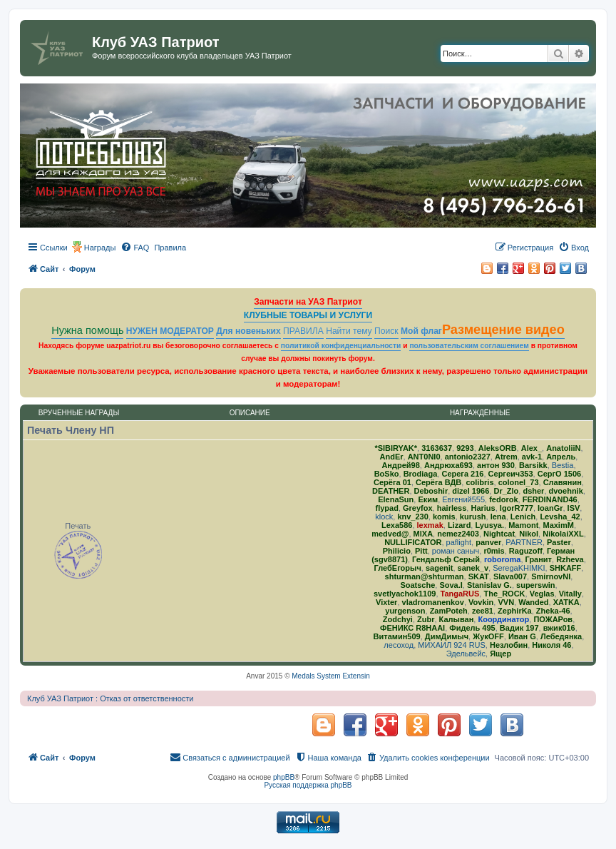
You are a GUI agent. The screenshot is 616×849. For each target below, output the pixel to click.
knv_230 (412, 517)
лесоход (399, 645)
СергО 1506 (559, 474)
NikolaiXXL (563, 534)
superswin (535, 585)
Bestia (563, 465)
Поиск (386, 331)
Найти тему (349, 331)
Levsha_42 (560, 517)
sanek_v (473, 568)
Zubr (426, 619)
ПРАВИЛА (303, 331)
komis (444, 517)
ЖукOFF (488, 636)
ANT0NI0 (424, 457)
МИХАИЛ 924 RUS (452, 645)
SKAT (479, 576)
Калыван (457, 619)
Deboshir (431, 491)
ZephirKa (515, 611)
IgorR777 (517, 508)
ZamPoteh (449, 611)
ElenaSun (396, 499)
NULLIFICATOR (413, 542)
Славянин (563, 482)
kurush (473, 517)
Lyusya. (489, 525)
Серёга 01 (392, 482)
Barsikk (533, 465)
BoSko (387, 474)
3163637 (437, 448)
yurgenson (405, 611)
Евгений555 (463, 499)
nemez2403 (458, 534)
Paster (559, 542)
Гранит (539, 559)
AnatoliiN (563, 448)
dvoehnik (566, 491)
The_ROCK (504, 594)
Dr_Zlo (506, 491)
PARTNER (524, 542)
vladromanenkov (433, 602)
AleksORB (498, 448)
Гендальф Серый (446, 559)
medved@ (390, 534)
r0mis (494, 551)
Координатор (503, 619)
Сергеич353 (511, 474)
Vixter (386, 602)
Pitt (421, 551)
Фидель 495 (472, 628)
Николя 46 (551, 645)
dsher (533, 491)
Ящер (500, 654)
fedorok (503, 499)
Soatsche (417, 585)
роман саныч (456, 551)
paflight (459, 542)
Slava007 (510, 576)
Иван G (522, 636)
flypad (387, 508)
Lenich (523, 517)
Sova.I (451, 585)
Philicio (397, 551)
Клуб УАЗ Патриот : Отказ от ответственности (110, 698)
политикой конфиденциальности (341, 346)
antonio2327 (468, 457)
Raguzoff (526, 551)
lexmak (430, 525)
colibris (479, 482)
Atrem (506, 457)
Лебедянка (561, 636)
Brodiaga (421, 474)
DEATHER (391, 491)
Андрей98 (400, 465)
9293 (465, 448)
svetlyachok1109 (405, 594)
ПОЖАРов (553, 619)
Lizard (459, 525)
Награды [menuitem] (100, 248)
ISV (574, 508)
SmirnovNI (551, 576)
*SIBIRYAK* (396, 448)
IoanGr (550, 508)
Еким (428, 499)
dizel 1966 (471, 491)
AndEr (392, 457)
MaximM (558, 525)
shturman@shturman (425, 576)
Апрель (561, 457)
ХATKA (566, 602)
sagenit (440, 568)
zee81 (483, 611)
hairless (452, 508)
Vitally (570, 594)
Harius (483, 508)
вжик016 (559, 628)
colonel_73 (519, 482)
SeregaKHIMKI (519, 568)
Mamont (523, 525)
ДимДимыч (447, 636)
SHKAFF (566, 568)
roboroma (502, 559)
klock (384, 517)
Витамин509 (397, 636)
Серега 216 (462, 474)
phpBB (284, 777)
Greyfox (418, 508)
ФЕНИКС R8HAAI (412, 628)
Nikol (529, 534)
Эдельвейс (466, 654)
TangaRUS (460, 594)
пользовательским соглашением (469, 346)
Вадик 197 (519, 628)
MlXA (423, 534)
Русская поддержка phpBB (308, 785)
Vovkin (481, 602)
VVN (506, 602)
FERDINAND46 (550, 499)
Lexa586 (397, 525)
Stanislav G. (489, 585)
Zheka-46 (553, 611)
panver (488, 542)
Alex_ (532, 448)
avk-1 (532, 457)
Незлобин (509, 645)
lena (498, 517)
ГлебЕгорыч (398, 568)
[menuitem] (135, 248)
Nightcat (499, 534)
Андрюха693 (448, 465)
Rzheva (570, 559)
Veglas (542, 594)
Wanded (533, 602)
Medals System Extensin (331, 676)
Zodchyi (398, 619)
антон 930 (496, 465)
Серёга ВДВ (438, 482)
